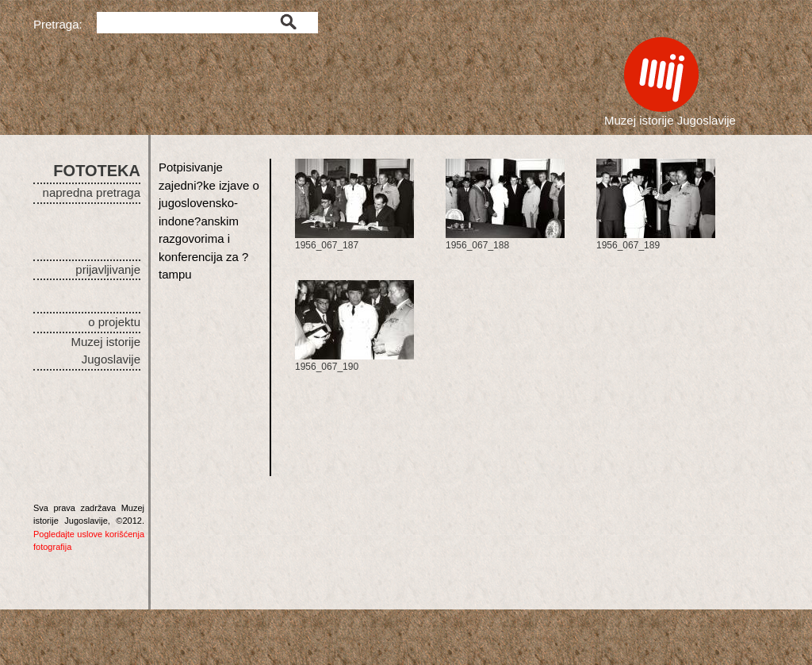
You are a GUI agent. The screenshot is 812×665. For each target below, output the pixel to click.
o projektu (114, 322)
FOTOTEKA (97, 171)
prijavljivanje (108, 269)
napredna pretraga (92, 192)
